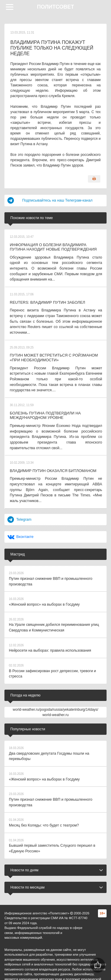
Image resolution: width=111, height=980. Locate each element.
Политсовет (56, 7)
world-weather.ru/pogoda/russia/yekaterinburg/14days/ (55, 695)
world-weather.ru (55, 700)
